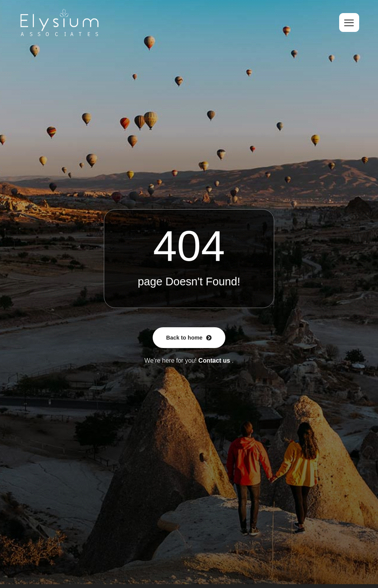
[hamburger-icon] (349, 22)
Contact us (214, 361)
